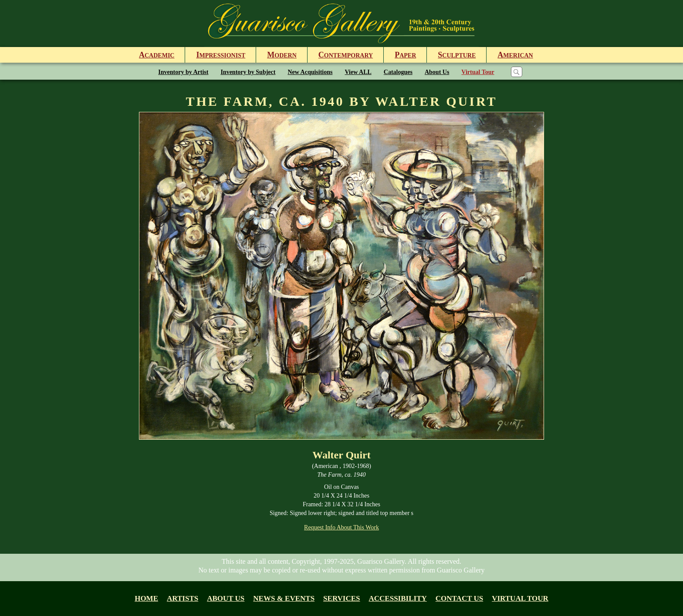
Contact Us (459, 598)
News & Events (284, 598)
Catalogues (398, 72)
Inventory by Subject (248, 72)
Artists (183, 598)
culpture (457, 55)
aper (405, 55)
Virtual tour (520, 598)
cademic (157, 55)
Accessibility (398, 598)
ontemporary (346, 55)
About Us (437, 72)
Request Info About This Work (341, 527)
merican (515, 55)
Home (146, 598)
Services (341, 598)
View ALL (358, 72)
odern (282, 55)
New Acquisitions (310, 72)
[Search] (517, 72)
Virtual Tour (478, 72)
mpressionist (221, 55)
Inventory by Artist (183, 72)
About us (226, 598)
